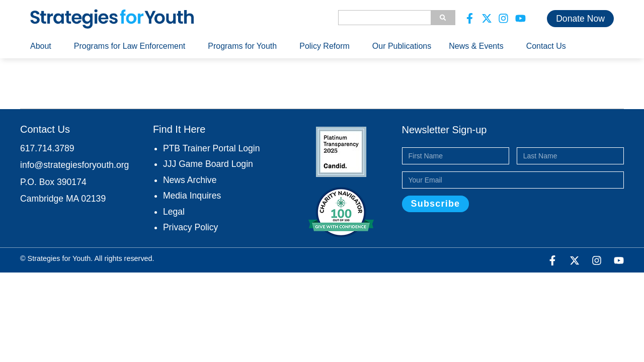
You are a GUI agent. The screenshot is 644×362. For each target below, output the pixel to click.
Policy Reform (327, 46)
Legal (174, 212)
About (43, 46)
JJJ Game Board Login (208, 164)
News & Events (478, 46)
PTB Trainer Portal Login (212, 148)
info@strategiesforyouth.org (74, 165)
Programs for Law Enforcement (132, 46)
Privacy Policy (191, 227)
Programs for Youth (245, 46)
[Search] (443, 18)
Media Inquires (192, 196)
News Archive (190, 180)
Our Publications (402, 46)
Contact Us (546, 46)
